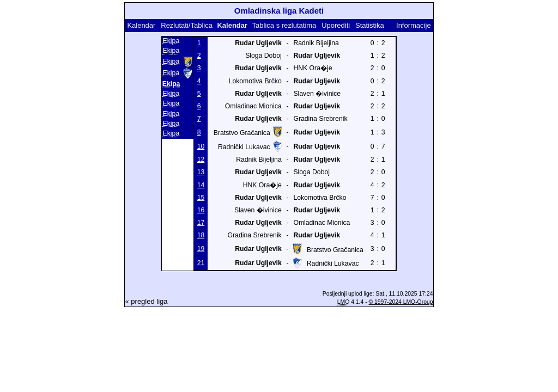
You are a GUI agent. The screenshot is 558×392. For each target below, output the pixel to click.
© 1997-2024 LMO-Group (401, 302)
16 (201, 210)
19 (201, 249)
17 (201, 223)
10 (201, 146)
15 (201, 198)
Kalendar (141, 25)
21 (201, 263)
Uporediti (336, 25)
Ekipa (171, 41)
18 (201, 235)
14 (201, 185)
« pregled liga (146, 301)
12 (201, 160)
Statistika (370, 25)
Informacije (414, 25)
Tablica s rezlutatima (284, 25)
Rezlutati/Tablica (187, 25)
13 (201, 172)
